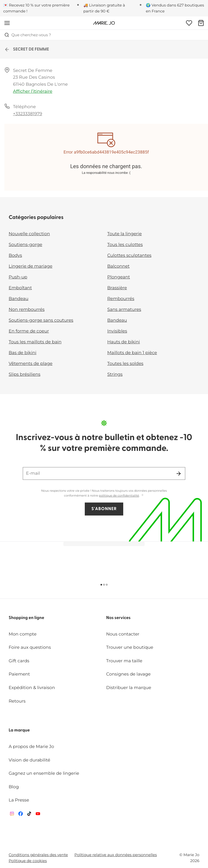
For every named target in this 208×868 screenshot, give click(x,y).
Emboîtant (20, 288)
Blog (14, 787)
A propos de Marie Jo (31, 747)
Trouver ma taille (124, 661)
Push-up (18, 277)
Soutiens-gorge (25, 245)
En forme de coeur (29, 331)
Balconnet (118, 266)
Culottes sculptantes (129, 256)
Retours (17, 701)
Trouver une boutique (130, 648)
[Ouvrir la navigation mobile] (7, 23)
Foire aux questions (30, 648)
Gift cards (19, 661)
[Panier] (201, 23)
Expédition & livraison (32, 688)
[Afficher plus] (142, 495)
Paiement (19, 674)
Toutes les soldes (125, 364)
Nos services (118, 618)
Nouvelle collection (29, 234)
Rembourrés (121, 299)
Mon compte (23, 634)
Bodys (15, 256)
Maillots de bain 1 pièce (132, 353)
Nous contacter (123, 634)
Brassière (117, 288)
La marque (19, 730)
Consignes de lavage (128, 674)
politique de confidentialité (119, 495)
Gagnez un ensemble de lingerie (44, 774)
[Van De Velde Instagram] (12, 815)
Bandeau (19, 299)
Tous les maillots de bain (35, 342)
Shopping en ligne (26, 618)
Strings (115, 375)
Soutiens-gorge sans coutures (41, 320)
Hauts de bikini (124, 342)
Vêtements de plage (31, 364)
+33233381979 (28, 114)
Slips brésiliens (25, 375)
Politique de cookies (28, 861)
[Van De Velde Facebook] (21, 815)
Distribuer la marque (129, 688)
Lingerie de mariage (30, 266)
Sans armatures (124, 310)
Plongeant (119, 277)
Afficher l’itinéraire (33, 92)
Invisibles (117, 331)
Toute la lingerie (124, 234)
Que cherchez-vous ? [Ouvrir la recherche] (28, 35)
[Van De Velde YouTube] (38, 815)
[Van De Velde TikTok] (29, 815)
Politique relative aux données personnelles (116, 855)
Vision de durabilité (29, 760)
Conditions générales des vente (38, 855)
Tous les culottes (125, 245)
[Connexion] (189, 23)
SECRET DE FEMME (27, 49)
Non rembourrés (27, 310)
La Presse (19, 800)
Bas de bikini (22, 353)
